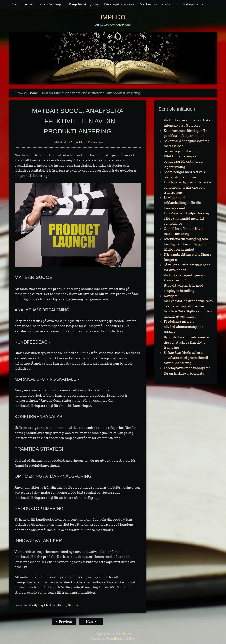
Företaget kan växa (119, 4)
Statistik (73, 605)
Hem (15, 4)
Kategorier (192, 4)
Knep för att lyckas (84, 4)
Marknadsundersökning (159, 4)
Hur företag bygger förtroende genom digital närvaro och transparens (187, 187)
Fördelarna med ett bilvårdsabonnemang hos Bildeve (183, 327)
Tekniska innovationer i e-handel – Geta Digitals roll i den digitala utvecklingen (188, 311)
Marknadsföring (55, 605)
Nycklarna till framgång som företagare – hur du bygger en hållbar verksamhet (187, 244)
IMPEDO (113, 17)
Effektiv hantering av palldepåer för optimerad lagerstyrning (183, 161)
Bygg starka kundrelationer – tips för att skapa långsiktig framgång (186, 342)
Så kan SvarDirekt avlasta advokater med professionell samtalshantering (186, 358)
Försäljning (35, 605)
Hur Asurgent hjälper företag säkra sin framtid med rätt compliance (186, 218)
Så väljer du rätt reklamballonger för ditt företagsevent (182, 203)
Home (33, 93)
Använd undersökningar (44, 4)
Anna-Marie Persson (85, 142)
